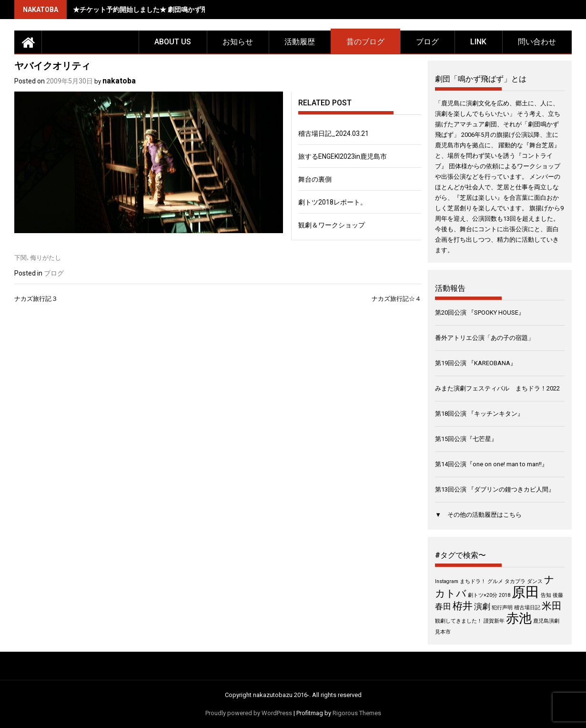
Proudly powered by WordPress (249, 713)
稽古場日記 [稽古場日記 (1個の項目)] (527, 608)
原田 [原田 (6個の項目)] (525, 592)
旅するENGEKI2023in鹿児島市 (343, 156)
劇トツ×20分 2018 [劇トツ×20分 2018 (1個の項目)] (489, 595)
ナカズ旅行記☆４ (396, 299)
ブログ (427, 42)
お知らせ (238, 42)
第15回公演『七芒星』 (466, 439)
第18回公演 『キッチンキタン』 (479, 414)
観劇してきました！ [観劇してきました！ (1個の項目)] (459, 621)
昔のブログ (365, 42)
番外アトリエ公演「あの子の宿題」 (485, 338)
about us (173, 42)
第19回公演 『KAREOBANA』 (476, 363)
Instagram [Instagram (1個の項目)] (447, 581)
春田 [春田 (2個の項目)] (443, 606)
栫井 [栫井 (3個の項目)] (463, 606)
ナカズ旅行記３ (36, 299)
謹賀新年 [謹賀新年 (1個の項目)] (494, 621)
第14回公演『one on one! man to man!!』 (491, 464)
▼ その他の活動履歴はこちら (478, 515)
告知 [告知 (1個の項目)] (546, 595)
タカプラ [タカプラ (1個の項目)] (515, 581)
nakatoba (119, 81)
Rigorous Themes (357, 713)
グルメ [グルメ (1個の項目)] (495, 581)
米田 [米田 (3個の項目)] (552, 606)
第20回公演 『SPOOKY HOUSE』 (480, 313)
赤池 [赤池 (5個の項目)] (519, 618)
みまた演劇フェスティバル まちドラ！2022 (497, 388)
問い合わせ (537, 42)
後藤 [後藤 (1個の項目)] (558, 595)
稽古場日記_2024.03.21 (333, 133)
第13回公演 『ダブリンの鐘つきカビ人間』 (495, 489)
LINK (478, 42)
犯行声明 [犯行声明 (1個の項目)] (502, 608)
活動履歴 (300, 42)
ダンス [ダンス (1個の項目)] (535, 581)
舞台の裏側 (315, 179)
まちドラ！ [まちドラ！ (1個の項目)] (473, 581)
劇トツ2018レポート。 (333, 202)
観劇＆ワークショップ (332, 225)
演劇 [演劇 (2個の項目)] (482, 606)
